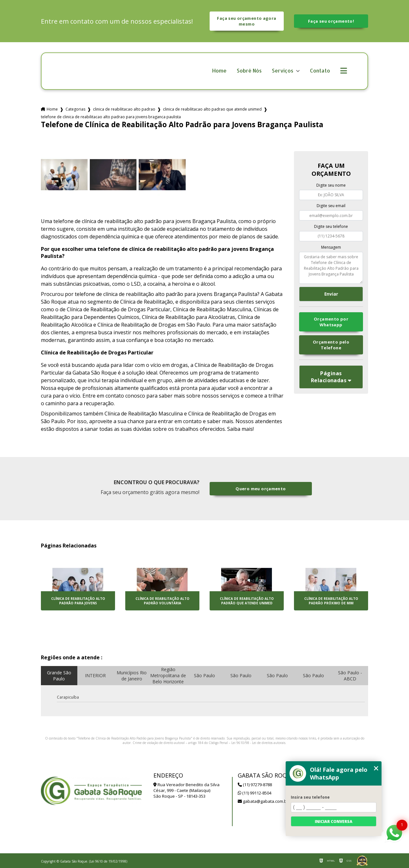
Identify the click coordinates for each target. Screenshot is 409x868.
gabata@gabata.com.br (263, 801)
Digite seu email (331, 206)
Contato (320, 71)
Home (219, 71)
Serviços (283, 71)
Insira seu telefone (310, 797)
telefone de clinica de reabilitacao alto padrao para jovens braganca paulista (111, 117)
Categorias (75, 109)
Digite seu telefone (331, 226)
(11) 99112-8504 (255, 793)
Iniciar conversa (334, 821)
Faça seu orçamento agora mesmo (247, 21)
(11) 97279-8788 (255, 785)
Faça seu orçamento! (331, 21)
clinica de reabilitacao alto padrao (124, 109)
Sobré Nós (249, 71)
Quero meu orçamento (261, 489)
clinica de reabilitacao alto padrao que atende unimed (212, 109)
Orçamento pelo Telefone (331, 345)
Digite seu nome (331, 185)
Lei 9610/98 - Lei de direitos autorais (258, 743)
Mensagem (331, 247)
